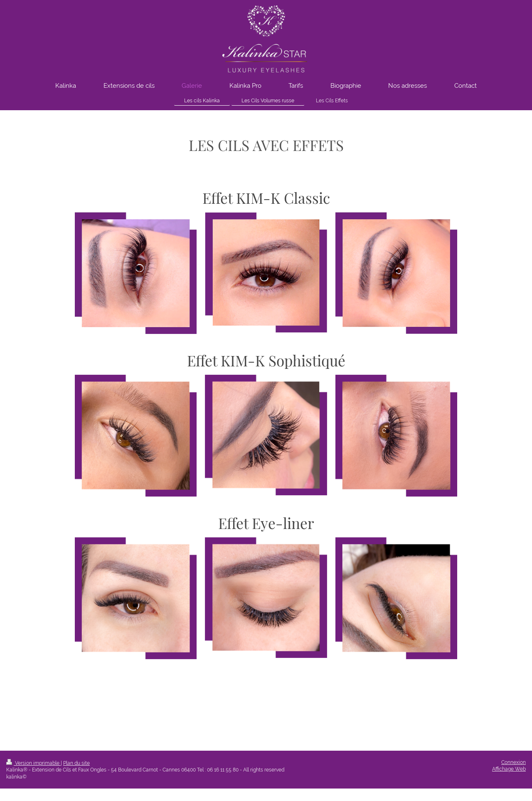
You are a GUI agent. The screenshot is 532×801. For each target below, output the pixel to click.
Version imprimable (33, 763)
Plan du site (76, 763)
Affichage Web (509, 769)
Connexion (514, 762)
